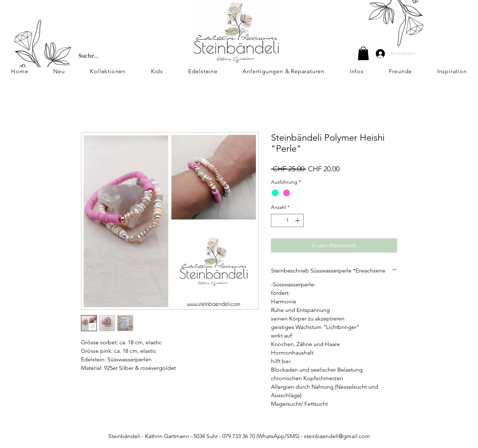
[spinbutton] (287, 220)
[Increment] (298, 220)
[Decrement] (276, 220)
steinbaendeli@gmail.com (337, 436)
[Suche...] (106, 56)
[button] (363, 53)
